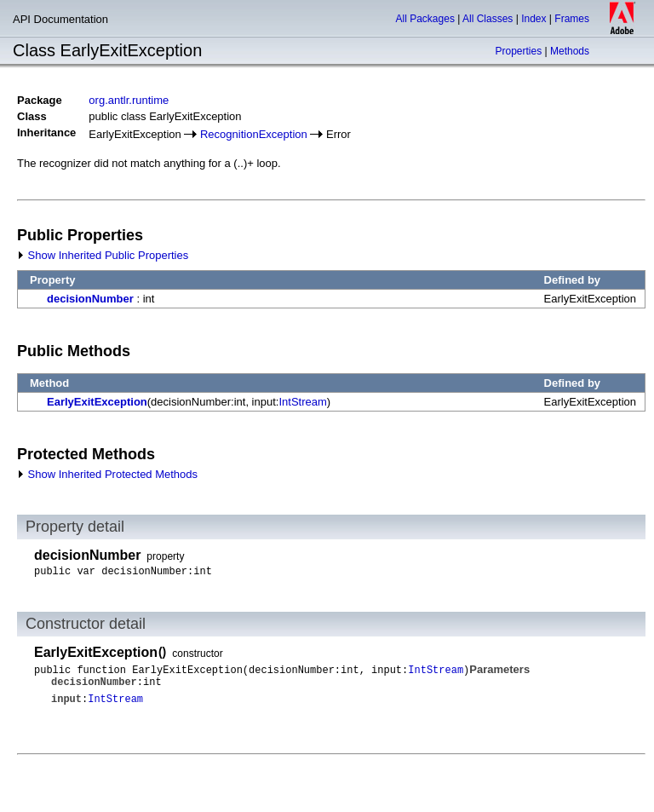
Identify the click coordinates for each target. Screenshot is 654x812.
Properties (518, 51)
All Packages (425, 19)
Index (534, 19)
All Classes (488, 19)
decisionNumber (90, 299)
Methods (570, 51)
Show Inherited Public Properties (103, 255)
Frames (572, 19)
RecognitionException (254, 134)
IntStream (302, 402)
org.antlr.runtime (129, 100)
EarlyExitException (97, 402)
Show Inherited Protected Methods (107, 474)
